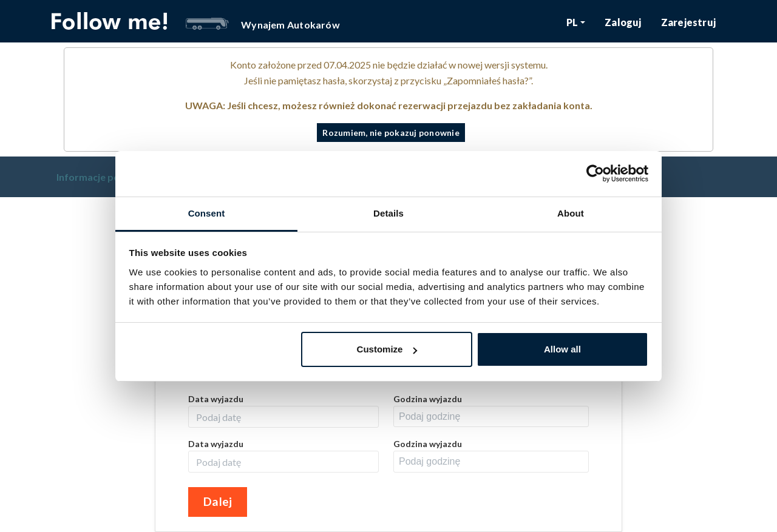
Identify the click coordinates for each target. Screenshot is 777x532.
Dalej (218, 501)
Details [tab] (388, 213)
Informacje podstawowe (112, 177)
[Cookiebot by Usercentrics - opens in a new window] (595, 173)
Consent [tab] (207, 213)
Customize (387, 349)
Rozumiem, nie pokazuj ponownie (391, 133)
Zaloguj (623, 22)
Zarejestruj (688, 22)
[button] (576, 22)
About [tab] (571, 213)
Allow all (562, 349)
